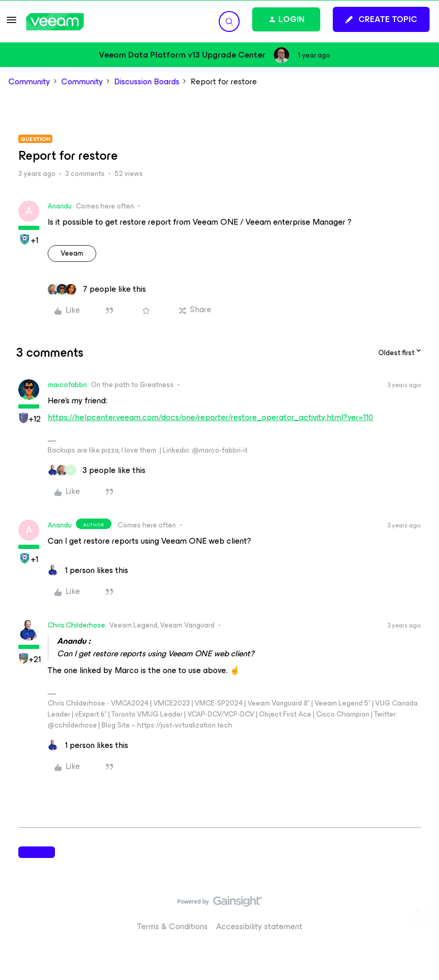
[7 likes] (97, 289)
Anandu (60, 206)
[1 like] (88, 570)
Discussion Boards (147, 82)
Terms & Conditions (172, 926)
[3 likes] (97, 470)
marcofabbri (67, 385)
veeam (72, 253)
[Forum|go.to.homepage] (55, 22)
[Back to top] (418, 912)
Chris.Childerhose (76, 625)
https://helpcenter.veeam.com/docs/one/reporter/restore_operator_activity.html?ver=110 (210, 417)
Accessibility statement (259, 926)
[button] (12, 23)
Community (29, 82)
